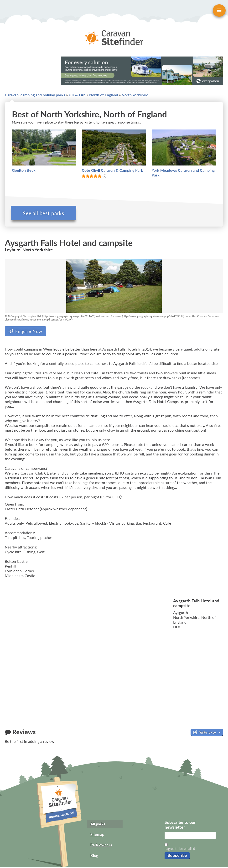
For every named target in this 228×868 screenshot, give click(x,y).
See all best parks (45, 213)
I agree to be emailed (180, 850)
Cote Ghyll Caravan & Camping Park (112, 170)
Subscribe (177, 856)
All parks (98, 825)
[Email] (190, 836)
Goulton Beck (24, 170)
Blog (94, 856)
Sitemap (97, 835)
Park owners (101, 846)
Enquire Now (25, 332)
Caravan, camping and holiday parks (35, 95)
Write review (207, 733)
